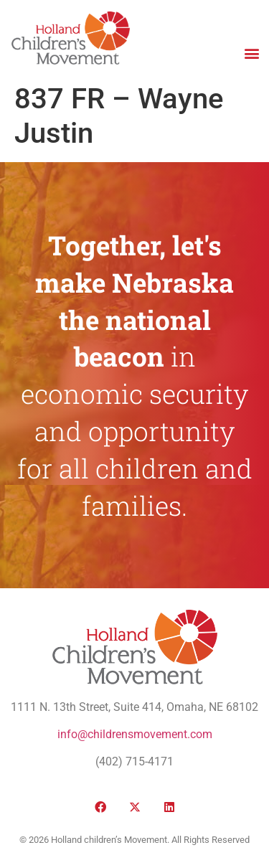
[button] (251, 53)
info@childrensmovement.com (135, 734)
